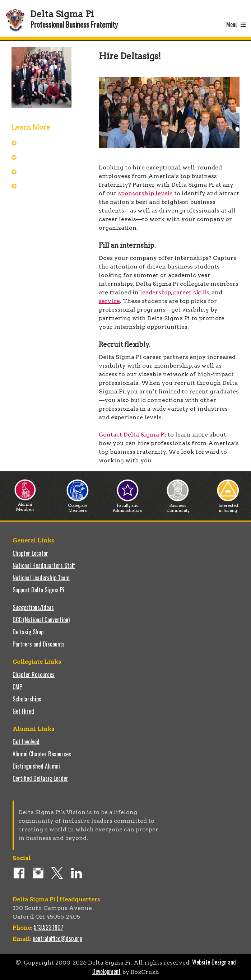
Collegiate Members (78, 506)
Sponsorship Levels (45, 186)
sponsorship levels (145, 193)
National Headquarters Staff (44, 565)
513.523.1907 (48, 927)
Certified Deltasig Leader (40, 778)
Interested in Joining (228, 506)
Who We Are (38, 157)
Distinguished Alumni (36, 766)
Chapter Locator (30, 553)
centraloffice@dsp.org (57, 938)
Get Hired (23, 711)
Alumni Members (25, 505)
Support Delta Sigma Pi (38, 590)
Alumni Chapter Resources (42, 754)
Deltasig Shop (28, 632)
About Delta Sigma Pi (48, 143)
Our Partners (38, 171)
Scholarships (27, 699)
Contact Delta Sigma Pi (133, 435)
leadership (155, 292)
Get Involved (26, 742)
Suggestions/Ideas (33, 607)
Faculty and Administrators (127, 506)
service (109, 301)
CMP (17, 687)
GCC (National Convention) (41, 620)
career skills (191, 292)
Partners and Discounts (39, 644)
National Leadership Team (41, 578)
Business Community (178, 506)
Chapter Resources (34, 675)
